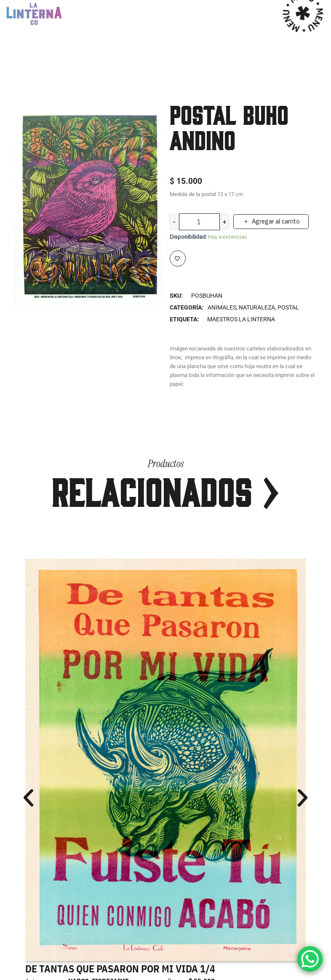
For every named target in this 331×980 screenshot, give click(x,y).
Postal (288, 307)
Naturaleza (257, 307)
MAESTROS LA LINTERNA (241, 319)
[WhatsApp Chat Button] (310, 959)
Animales (222, 307)
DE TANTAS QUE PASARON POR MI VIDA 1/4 (120, 969)
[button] (28, 798)
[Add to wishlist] (178, 258)
